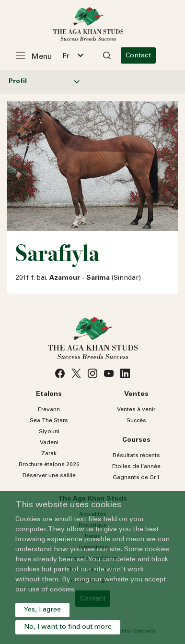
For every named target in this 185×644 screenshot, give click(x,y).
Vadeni (49, 443)
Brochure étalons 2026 (49, 465)
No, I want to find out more (68, 627)
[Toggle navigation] (39, 55)
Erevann (49, 410)
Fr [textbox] (70, 56)
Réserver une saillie (49, 476)
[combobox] (77, 55)
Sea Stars (49, 421)
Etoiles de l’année (136, 467)
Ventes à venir (136, 410)
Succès (136, 421)
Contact (147, 56)
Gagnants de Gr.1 (136, 478)
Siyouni (49, 432)
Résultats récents (136, 456)
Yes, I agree (42, 610)
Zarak (49, 454)
